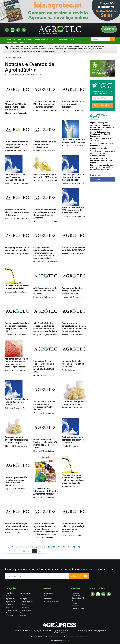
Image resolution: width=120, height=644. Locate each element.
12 (59, 547)
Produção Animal (31, 52)
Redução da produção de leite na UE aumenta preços (17, 402)
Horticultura (61, 49)
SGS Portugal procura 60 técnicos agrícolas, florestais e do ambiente (102, 127)
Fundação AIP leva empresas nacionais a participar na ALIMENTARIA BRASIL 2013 (44, 367)
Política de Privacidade (51, 602)
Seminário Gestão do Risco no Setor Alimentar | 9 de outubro (17, 212)
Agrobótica (43, 47)
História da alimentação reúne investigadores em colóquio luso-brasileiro (17, 526)
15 (74, 547)
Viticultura (62, 52)
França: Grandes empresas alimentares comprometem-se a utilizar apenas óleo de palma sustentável (44, 253)
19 (19, 551)
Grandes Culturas (48, 49)
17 (9, 551)
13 (64, 547)
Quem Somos (12, 42)
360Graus (66, 640)
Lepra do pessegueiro (99, 123)
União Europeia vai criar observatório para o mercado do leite (73, 177)
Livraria (73, 39)
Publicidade (48, 599)
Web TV (54, 39)
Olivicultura (83, 49)
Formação (36, 49)
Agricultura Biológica (29, 47)
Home (9, 39)
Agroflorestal (54, 47)
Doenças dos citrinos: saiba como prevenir (102, 145)
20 (24, 551)
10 (49, 547)
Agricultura (15, 47)
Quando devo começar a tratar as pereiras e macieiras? (103, 152)
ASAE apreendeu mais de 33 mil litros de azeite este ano (45, 291)
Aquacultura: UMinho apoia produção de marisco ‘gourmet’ (72, 291)
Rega (40, 52)
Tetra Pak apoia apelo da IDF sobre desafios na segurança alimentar (45, 104)
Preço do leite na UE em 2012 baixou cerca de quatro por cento (73, 210)
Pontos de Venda (42, 39)
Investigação (72, 49)
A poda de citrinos (98, 156)
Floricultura (15, 49)
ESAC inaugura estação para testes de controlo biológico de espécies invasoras (102, 167)
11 (54, 547)
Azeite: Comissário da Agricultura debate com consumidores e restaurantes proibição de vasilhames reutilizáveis (46, 529)
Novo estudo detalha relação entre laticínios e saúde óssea (74, 364)
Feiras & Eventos (100, 47)
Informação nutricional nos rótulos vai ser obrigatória (73, 104)
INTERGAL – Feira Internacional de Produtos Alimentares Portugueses (46, 491)
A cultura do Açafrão (99, 148)
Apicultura (89, 47)
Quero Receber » (103, 105)
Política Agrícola (16, 52)
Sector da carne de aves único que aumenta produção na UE (45, 144)
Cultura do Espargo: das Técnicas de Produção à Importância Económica (100, 134)
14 (69, 547)
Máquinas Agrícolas (27, 602)
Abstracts (63, 39)
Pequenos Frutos (95, 49)
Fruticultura (26, 49)
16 (79, 547)
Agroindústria (67, 47)
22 (34, 551)
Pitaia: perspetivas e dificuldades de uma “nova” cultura (101, 161)
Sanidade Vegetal (50, 52)
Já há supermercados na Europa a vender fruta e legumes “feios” (16, 144)
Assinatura (28, 39)
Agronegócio (78, 47)
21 (29, 551)
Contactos (23, 42)
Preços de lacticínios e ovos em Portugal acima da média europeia (16, 440)
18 (14, 551)
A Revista (18, 39)
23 (39, 551)
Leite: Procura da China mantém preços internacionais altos (16, 177)
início (8, 58)
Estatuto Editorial (78, 598)
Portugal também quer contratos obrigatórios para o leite (73, 440)
